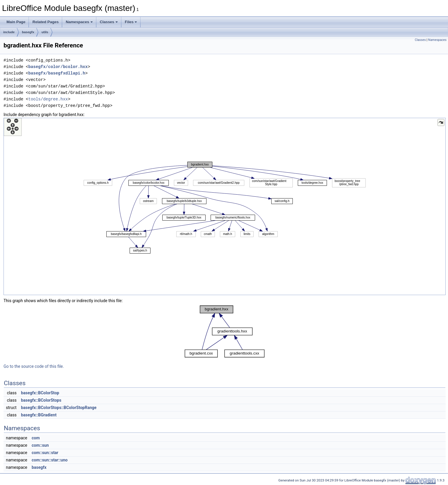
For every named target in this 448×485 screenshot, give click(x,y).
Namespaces (79, 22)
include (9, 32)
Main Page (16, 22)
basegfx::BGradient (39, 415)
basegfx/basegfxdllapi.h (57, 73)
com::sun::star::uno (49, 460)
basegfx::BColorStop (40, 393)
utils (45, 32)
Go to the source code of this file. (34, 366)
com (35, 438)
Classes (109, 22)
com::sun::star (45, 453)
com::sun (40, 445)
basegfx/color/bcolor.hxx (58, 67)
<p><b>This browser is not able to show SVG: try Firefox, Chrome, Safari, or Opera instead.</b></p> (225, 206)
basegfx (28, 32)
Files (131, 22)
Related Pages (46, 22)
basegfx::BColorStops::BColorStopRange (59, 408)
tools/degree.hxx (48, 99)
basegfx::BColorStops (41, 400)
